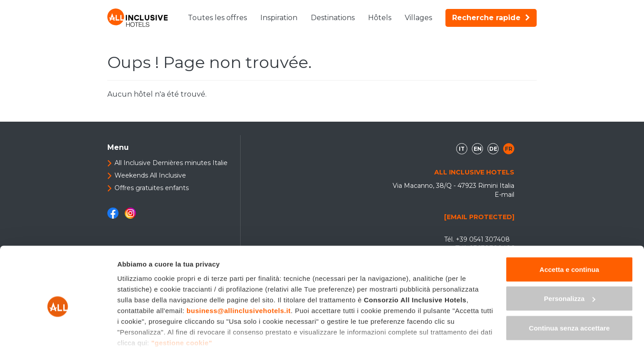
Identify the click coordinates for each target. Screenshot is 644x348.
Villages (418, 18)
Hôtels (380, 18)
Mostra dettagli (141, 330)
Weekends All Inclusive (150, 175)
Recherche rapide (491, 18)
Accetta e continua (569, 223)
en (478, 149)
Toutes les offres (217, 18)
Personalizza (570, 252)
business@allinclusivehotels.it (239, 264)
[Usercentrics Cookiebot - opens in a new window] (58, 331)
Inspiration (279, 18)
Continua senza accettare (570, 281)
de (493, 149)
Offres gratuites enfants (152, 188)
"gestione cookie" (182, 296)
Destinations (333, 18)
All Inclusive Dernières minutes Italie (171, 163)
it (462, 149)
